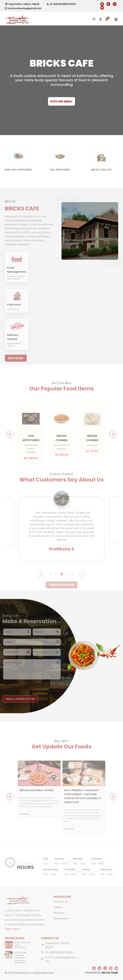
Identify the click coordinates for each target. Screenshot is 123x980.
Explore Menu (61, 101)
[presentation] (27, 685)
